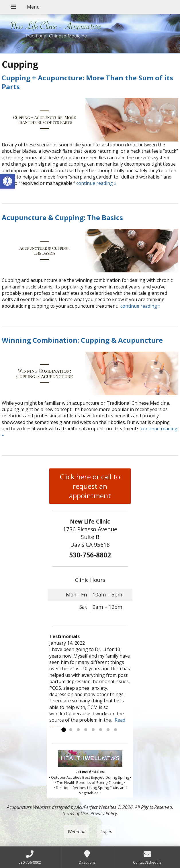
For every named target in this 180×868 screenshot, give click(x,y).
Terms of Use (75, 813)
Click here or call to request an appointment (90, 486)
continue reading (96, 183)
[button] (7, 181)
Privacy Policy (104, 813)
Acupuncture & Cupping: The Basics (62, 217)
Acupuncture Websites (29, 807)
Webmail (77, 832)
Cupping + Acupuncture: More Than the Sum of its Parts (87, 82)
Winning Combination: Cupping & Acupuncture (82, 340)
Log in (106, 832)
